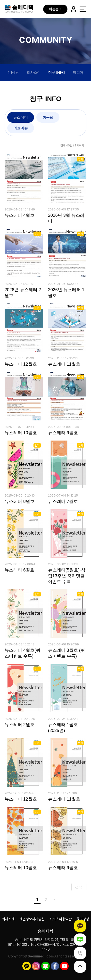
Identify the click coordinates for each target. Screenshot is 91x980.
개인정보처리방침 (32, 919)
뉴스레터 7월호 (63, 501)
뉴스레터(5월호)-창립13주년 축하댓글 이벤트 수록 (67, 576)
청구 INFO (57, 73)
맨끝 (54, 900)
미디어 (78, 73)
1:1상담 (13, 73)
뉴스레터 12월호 (21, 364)
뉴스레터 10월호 (21, 433)
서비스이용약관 (61, 919)
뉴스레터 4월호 (20, 215)
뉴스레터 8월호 (20, 501)
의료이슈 (21, 128)
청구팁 (48, 117)
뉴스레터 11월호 (64, 364)
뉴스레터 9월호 (63, 433)
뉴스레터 (21, 117)
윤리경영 (83, 919)
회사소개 (8, 919)
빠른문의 (55, 9)
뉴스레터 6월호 (20, 570)
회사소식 (34, 73)
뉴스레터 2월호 (20, 725)
